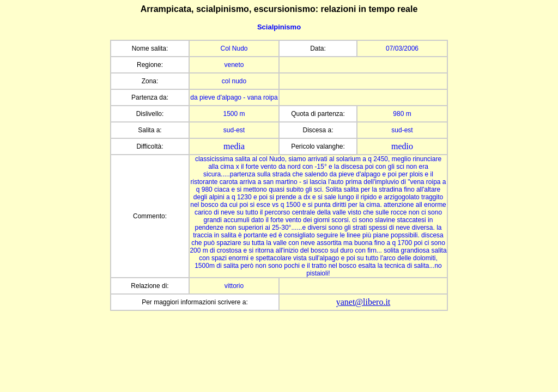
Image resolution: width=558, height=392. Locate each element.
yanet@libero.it (363, 302)
